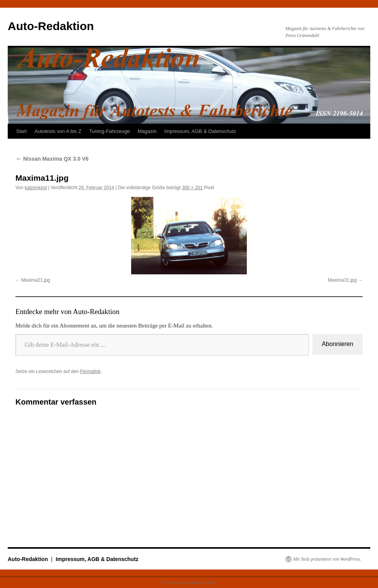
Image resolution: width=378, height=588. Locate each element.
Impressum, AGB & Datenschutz (200, 131)
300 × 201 (192, 188)
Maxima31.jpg (342, 280)
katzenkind (36, 188)
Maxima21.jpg (36, 280)
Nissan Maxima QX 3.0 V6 (52, 159)
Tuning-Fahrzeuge (110, 131)
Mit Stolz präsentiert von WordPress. (327, 559)
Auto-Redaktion (51, 26)
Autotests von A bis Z (58, 131)
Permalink (90, 371)
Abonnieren (337, 344)
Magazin (147, 131)
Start (21, 131)
